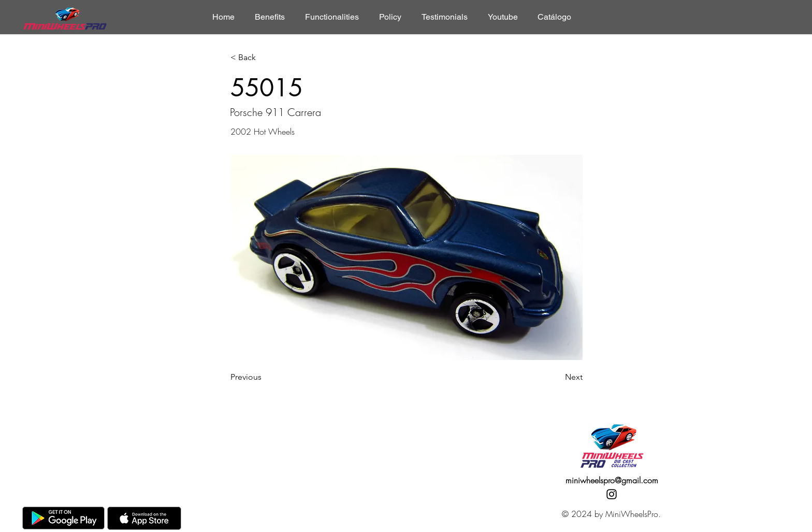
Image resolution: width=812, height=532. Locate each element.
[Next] (557, 377)
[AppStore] (144, 518)
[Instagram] (612, 494)
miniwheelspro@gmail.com (612, 480)
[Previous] (265, 377)
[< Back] (265, 58)
